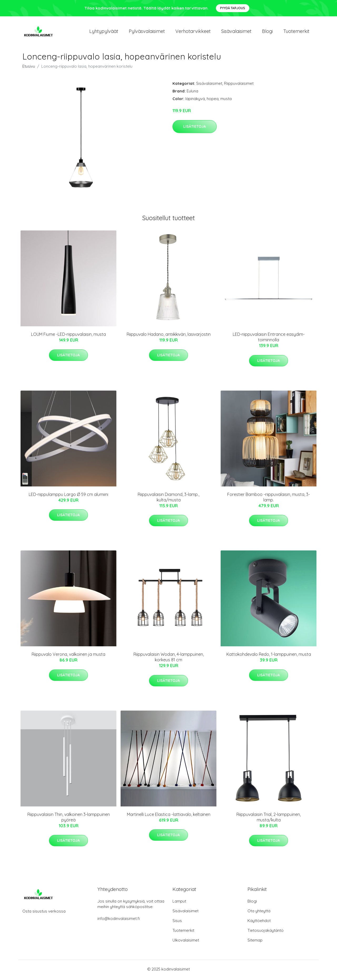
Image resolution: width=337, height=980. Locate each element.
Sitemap (255, 942)
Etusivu (29, 68)
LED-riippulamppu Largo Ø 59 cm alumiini (68, 496)
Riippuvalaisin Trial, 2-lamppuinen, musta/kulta (269, 819)
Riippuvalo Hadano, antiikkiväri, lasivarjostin (169, 336)
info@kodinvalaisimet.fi (119, 920)
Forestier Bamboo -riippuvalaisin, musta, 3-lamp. (269, 499)
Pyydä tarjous (233, 8)
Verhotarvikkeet (193, 32)
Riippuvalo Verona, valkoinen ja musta (68, 656)
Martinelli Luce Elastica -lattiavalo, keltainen (169, 816)
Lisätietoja (195, 128)
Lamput (179, 903)
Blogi (267, 32)
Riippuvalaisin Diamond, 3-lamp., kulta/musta (168, 499)
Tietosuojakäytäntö (266, 932)
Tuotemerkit (296, 32)
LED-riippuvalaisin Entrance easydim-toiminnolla (269, 339)
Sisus (177, 922)
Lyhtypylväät (104, 32)
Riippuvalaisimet (239, 85)
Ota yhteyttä (259, 913)
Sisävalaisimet (236, 32)
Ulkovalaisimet (186, 942)
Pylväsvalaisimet (147, 32)
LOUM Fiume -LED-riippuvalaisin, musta (68, 336)
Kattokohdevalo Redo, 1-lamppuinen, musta (269, 656)
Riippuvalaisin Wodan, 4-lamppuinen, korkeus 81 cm (169, 659)
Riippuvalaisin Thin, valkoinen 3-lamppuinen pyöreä (69, 819)
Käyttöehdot (259, 922)
